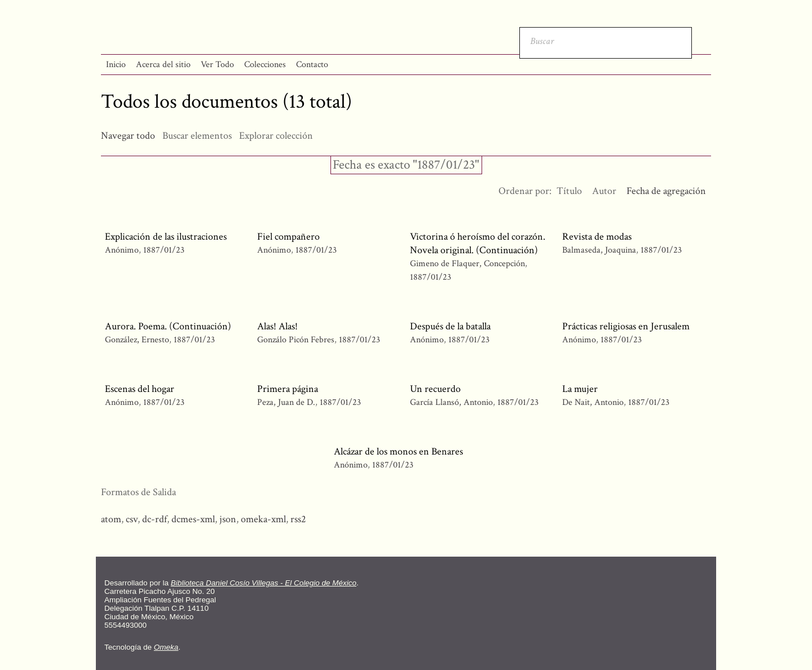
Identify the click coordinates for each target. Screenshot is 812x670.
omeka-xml (263, 519)
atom (111, 519)
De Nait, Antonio (594, 402)
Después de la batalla (450, 326)
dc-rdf (155, 519)
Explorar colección (276, 136)
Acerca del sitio (163, 65)
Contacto (312, 65)
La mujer (580, 389)
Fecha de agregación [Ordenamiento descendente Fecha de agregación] (666, 191)
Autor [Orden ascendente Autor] (604, 191)
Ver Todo (217, 65)
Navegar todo (128, 136)
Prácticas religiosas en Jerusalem (626, 326)
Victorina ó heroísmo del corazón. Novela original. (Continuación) (478, 243)
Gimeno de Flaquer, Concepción (467, 264)
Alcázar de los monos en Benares (398, 451)
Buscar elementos (197, 136)
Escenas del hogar (140, 389)
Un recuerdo (435, 389)
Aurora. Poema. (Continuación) (168, 326)
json (228, 519)
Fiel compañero (288, 237)
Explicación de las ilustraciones (166, 237)
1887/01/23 (164, 250)
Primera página (288, 389)
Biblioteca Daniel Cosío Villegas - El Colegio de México (264, 583)
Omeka (166, 647)
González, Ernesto (138, 340)
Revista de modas (597, 237)
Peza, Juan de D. (286, 402)
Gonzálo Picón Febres (296, 340)
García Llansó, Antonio (451, 402)
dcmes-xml (193, 519)
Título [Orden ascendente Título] (569, 191)
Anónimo (122, 250)
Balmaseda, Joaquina (599, 250)
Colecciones (265, 65)
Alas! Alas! (277, 326)
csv (132, 519)
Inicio (116, 65)
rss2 (298, 519)
